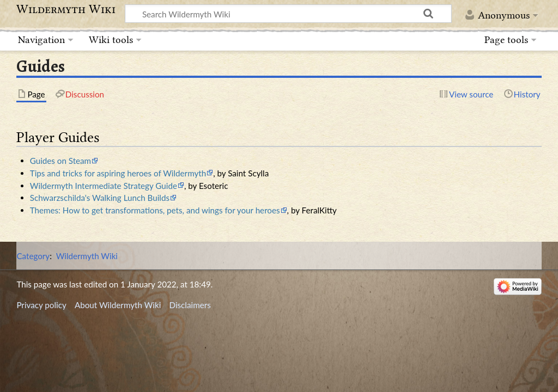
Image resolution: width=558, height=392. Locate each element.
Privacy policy (41, 305)
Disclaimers (190, 305)
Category (33, 256)
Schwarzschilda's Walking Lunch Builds (100, 198)
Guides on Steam (60, 161)
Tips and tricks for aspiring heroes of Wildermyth (118, 173)
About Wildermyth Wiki (118, 305)
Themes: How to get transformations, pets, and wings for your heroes (155, 210)
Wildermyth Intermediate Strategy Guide (104, 186)
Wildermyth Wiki (66, 9)
